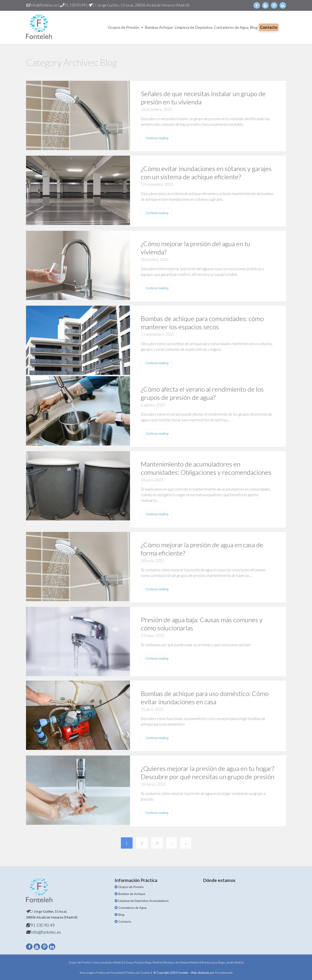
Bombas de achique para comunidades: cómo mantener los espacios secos (202, 323)
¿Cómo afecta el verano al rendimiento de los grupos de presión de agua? (202, 393)
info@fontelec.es (44, 5)
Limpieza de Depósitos (193, 27)
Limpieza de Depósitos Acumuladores (144, 901)
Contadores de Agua (231, 27)
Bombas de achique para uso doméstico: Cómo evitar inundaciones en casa (205, 697)
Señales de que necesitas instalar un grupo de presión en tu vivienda (203, 98)
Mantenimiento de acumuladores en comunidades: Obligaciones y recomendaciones (206, 468)
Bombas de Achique (132, 894)
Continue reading (157, 138)
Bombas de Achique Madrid (182, 962)
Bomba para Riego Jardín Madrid (223, 962)
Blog (254, 27)
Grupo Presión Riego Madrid (144, 962)
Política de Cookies (138, 973)
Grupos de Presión (123, 27)
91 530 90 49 (75, 5)
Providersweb (224, 973)
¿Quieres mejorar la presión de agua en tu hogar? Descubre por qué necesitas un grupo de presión (208, 772)
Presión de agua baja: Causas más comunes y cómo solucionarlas (202, 624)
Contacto (269, 27)
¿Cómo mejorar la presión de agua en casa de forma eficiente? (202, 549)
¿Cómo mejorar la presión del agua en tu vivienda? (196, 248)
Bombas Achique (159, 27)
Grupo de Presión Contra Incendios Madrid (96, 962)
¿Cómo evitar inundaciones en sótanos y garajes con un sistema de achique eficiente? (206, 173)
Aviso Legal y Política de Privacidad (102, 973)
